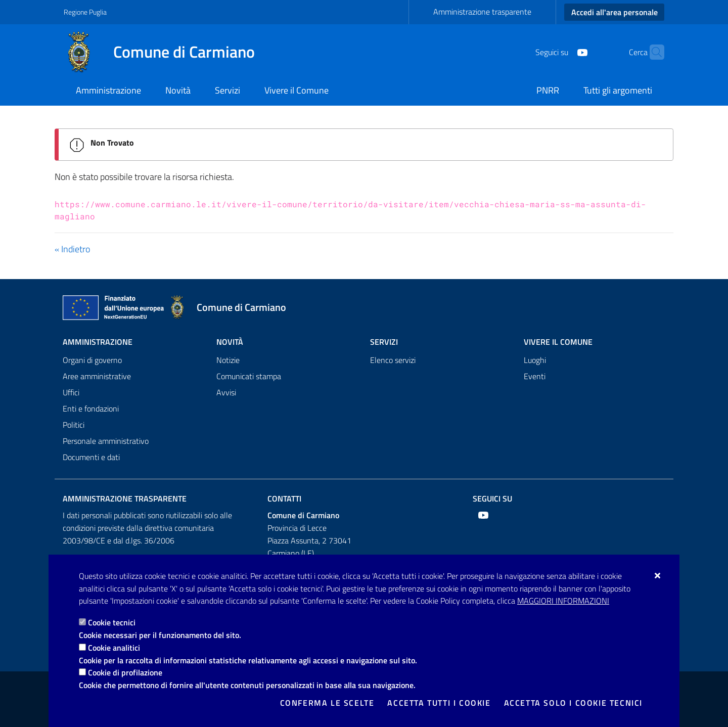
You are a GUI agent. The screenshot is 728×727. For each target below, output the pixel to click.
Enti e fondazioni (91, 408)
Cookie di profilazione (125, 672)
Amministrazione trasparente (482, 12)
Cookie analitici (114, 648)
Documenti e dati (91, 457)
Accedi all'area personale (615, 12)
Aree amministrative (97, 376)
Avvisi (226, 392)
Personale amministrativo (106, 441)
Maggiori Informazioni (563, 601)
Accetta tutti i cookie (439, 703)
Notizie (228, 360)
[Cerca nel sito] (652, 52)
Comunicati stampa (249, 376)
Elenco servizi (393, 360)
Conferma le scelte (327, 703)
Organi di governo (92, 360)
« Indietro (72, 249)
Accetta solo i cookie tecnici (573, 703)
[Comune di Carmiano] (165, 52)
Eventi (535, 376)
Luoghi (535, 360)
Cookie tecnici (112, 622)
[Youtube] (563, 52)
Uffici (71, 392)
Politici (74, 425)
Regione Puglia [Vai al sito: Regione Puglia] (85, 12)
